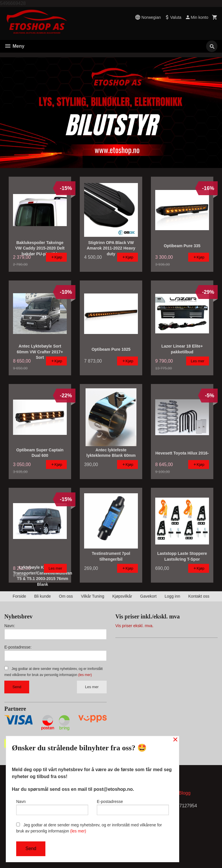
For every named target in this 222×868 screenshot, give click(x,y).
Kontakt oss (199, 596)
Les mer (92, 687)
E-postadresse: (18, 647)
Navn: (10, 626)
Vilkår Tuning (93, 596)
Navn (52, 807)
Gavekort (148, 596)
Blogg (185, 793)
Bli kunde (42, 596)
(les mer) (85, 675)
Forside (20, 596)
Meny (14, 46)
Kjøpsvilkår (122, 596)
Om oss (66, 596)
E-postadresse (133, 807)
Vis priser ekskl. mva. (134, 626)
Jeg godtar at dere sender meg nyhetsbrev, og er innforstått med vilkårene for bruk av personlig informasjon (89, 828)
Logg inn (173, 596)
